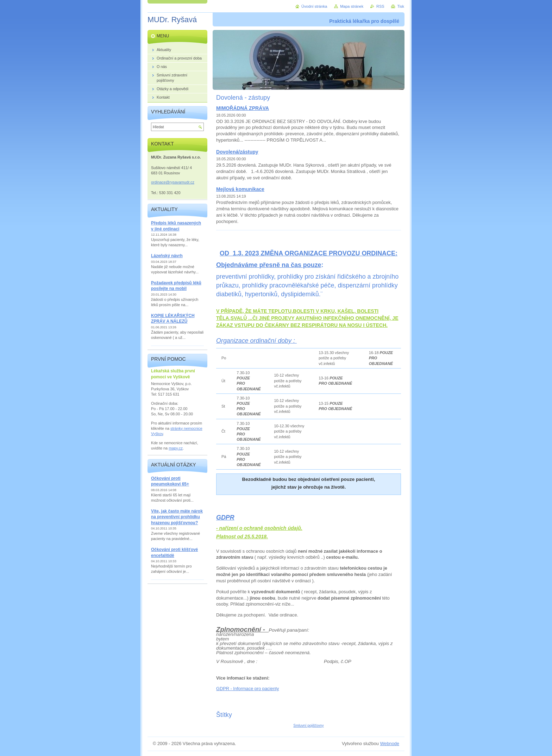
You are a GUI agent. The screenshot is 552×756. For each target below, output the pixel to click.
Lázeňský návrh (167, 256)
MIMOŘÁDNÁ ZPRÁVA (243, 108)
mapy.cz (176, 448)
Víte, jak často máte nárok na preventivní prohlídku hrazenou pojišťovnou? (177, 517)
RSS (380, 6)
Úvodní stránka (314, 6)
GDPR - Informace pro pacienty (248, 689)
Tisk (401, 6)
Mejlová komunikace (240, 189)
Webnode (390, 743)
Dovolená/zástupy (237, 152)
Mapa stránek (352, 6)
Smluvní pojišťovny (308, 726)
